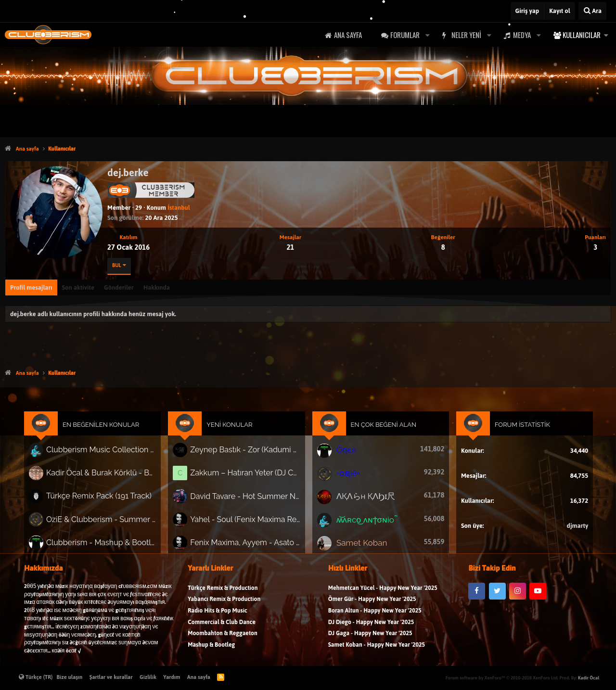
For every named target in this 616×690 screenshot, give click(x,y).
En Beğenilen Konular (109, 430)
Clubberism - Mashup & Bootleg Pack (109, 543)
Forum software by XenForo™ (502, 678)
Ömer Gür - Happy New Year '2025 (372, 604)
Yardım (172, 677)
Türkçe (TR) (36, 677)
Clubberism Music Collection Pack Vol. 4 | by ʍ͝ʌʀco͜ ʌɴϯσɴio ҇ (109, 454)
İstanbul (179, 208)
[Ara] (592, 11)
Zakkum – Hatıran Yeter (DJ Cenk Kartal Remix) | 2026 (248, 476)
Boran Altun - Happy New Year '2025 (375, 616)
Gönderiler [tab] (119, 287)
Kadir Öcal (589, 678)
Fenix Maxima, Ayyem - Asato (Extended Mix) (248, 543)
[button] (427, 35)
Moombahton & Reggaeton (223, 638)
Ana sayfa (348, 35)
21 (290, 247)
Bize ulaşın (70, 677)
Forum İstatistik (514, 430)
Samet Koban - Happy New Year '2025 (377, 650)
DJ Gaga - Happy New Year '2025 (370, 638)
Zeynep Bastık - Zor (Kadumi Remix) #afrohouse (248, 454)
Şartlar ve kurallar (111, 677)
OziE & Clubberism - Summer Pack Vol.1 (109, 520)
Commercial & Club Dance (222, 627)
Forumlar (405, 35)
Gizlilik (148, 677)
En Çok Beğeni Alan (381, 430)
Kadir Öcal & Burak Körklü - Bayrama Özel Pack (109, 476)
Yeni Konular (233, 430)
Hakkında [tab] (157, 287)
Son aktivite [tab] (78, 287)
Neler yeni (466, 35)
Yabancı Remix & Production (224, 604)
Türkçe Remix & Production (223, 593)
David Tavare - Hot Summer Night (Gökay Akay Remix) (248, 498)
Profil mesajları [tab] (31, 287)
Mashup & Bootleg (211, 650)
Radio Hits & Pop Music (218, 616)
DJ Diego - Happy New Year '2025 (371, 627)
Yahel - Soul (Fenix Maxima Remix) (248, 521)
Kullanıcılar (582, 35)
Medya (522, 35)
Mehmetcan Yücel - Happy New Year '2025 (383, 593)
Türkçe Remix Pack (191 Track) (107, 498)
